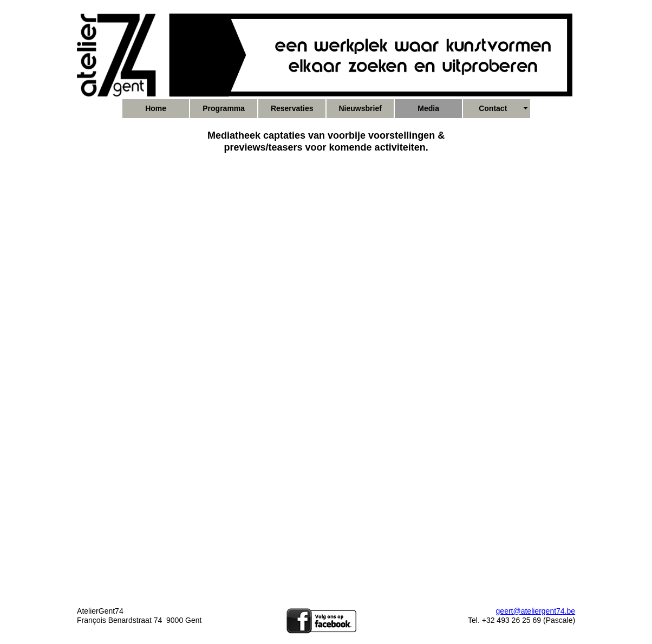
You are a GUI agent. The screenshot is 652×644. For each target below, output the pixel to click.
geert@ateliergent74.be (536, 611)
